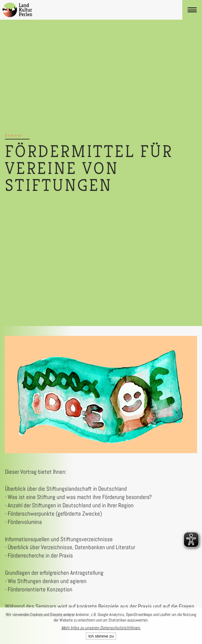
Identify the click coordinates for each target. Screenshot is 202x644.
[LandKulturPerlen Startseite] (17, 10)
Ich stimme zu (101, 636)
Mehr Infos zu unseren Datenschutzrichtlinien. (101, 628)
